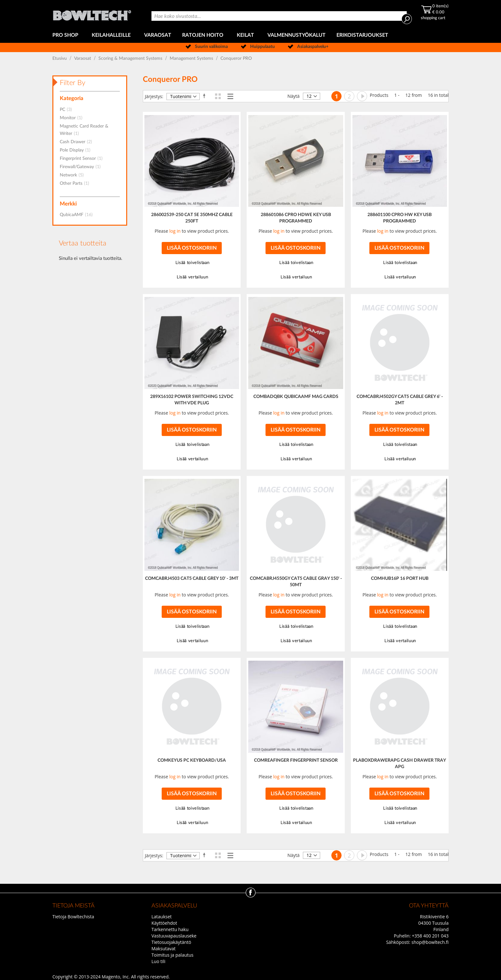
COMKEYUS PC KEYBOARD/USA (192, 760)
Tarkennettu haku (170, 929)
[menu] (250, 35)
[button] (192, 263)
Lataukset (162, 917)
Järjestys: (154, 96)
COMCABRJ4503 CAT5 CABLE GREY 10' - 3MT (192, 579)
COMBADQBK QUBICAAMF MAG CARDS (296, 397)
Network (74, 175)
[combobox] (279, 16)
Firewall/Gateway (82, 167)
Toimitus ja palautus (173, 955)
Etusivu (60, 58)
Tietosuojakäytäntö (171, 942)
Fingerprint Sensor (83, 159)
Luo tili (158, 961)
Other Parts (76, 183)
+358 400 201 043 (430, 936)
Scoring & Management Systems (131, 58)
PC (68, 110)
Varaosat (83, 58)
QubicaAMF (78, 215)
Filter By (73, 83)
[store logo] (92, 14)
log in (175, 231)
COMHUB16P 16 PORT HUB (400, 579)
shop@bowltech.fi (430, 942)
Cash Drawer (78, 142)
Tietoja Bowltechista (73, 917)
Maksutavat (164, 949)
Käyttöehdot (164, 923)
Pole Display (77, 150)
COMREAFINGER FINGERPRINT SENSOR (296, 760)
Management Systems (192, 58)
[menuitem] (67, 35)
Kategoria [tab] (72, 98)
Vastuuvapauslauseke (174, 936)
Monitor (73, 118)
